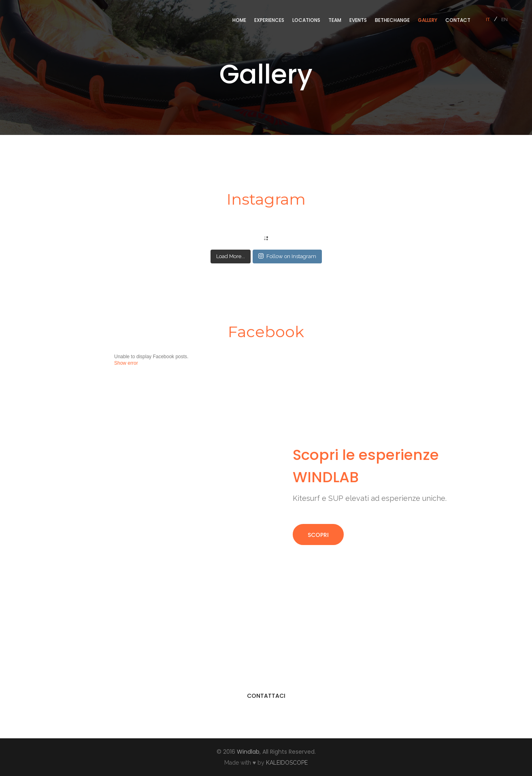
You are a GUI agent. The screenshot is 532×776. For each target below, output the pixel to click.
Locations (306, 20)
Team (335, 20)
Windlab (248, 752)
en (504, 19)
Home (239, 20)
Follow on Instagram (287, 256)
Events (358, 20)
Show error (126, 363)
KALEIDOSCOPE (287, 763)
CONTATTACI (266, 696)
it (488, 19)
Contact (458, 20)
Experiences (269, 20)
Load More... (231, 256)
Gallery (428, 20)
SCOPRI (318, 535)
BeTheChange (392, 20)
